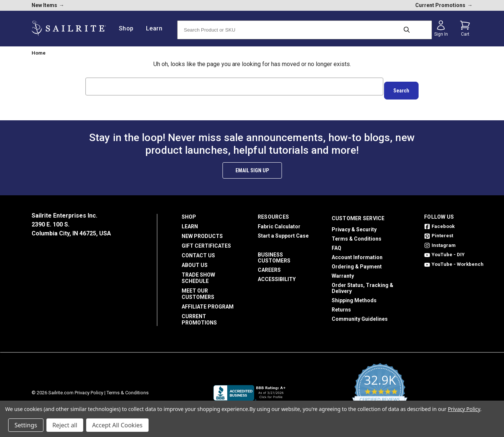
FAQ (336, 244)
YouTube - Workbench (454, 260)
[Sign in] (441, 29)
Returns (341, 306)
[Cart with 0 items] (465, 29)
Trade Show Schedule (198, 274)
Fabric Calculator (279, 222)
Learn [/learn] (157, 28)
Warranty (343, 272)
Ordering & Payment (357, 262)
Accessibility (277, 275)
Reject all (65, 425)
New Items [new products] (48, 5)
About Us (195, 261)
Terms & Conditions (357, 235)
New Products (202, 232)
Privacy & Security (354, 225)
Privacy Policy (89, 389)
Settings (26, 425)
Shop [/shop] (129, 28)
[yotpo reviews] (380, 389)
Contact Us (198, 251)
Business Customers (274, 254)
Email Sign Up (252, 166)
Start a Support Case (283, 232)
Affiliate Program (208, 303)
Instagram (440, 241)
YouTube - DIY (444, 251)
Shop (189, 213)
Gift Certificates (206, 242)
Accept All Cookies (117, 425)
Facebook (439, 222)
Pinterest (439, 232)
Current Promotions (199, 315)
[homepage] (69, 28)
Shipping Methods (354, 296)
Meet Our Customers (198, 290)
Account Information (357, 253)
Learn (190, 222)
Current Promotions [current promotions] (444, 5)
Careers (269, 266)
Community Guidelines (360, 315)
